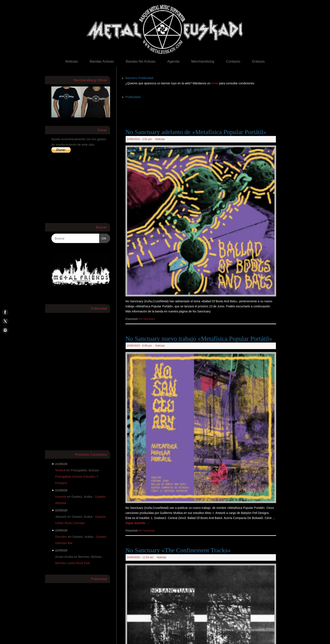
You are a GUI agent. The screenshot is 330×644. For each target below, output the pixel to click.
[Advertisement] (202, 109)
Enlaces (258, 61)
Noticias (72, 61)
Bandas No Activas (140, 61)
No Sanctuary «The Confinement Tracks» (178, 550)
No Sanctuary (147, 319)
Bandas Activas (102, 61)
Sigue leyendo (137, 523)
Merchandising (203, 61)
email (215, 83)
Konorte (61, 497)
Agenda (173, 61)
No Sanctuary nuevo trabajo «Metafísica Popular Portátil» (199, 338)
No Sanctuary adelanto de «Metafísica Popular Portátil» (196, 132)
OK (103, 238)
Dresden (61, 537)
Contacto (233, 61)
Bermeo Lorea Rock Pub (72, 563)
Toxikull (60, 470)
